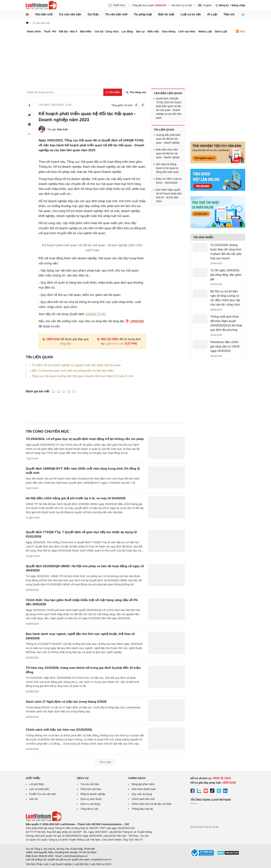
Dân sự (140, 31)
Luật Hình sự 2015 (101, 864)
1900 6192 (51, 339)
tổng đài (65, 344)
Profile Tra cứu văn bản (43, 794)
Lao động (127, 31)
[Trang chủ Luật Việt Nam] (42, 5)
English (205, 5)
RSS (241, 31)
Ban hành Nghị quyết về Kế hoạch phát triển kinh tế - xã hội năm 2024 (169, 195)
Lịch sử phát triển (39, 789)
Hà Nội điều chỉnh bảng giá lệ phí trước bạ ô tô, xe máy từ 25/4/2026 (76, 498)
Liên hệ (33, 799)
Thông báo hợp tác (142, 809)
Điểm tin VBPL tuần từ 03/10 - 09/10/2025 (169, 181)
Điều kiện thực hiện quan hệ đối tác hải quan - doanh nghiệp (168, 153)
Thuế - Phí (50, 31)
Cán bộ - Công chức (107, 31)
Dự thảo (93, 14)
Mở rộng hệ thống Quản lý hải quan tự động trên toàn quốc (167, 168)
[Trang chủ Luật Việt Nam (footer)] (44, 820)
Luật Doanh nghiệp (61, 864)
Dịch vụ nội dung (90, 804)
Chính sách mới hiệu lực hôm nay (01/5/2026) (59, 730)
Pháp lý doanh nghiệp (93, 794)
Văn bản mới (44, 14)
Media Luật (205, 31)
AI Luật (212, 14)
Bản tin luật (166, 14)
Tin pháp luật (143, 14)
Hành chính (34, 31)
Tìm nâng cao (136, 92)
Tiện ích (229, 14)
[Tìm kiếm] (113, 92)
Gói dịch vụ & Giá (181, 5)
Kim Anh (62, 129)
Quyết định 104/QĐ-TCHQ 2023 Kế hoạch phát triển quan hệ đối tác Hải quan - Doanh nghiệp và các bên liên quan (169, 108)
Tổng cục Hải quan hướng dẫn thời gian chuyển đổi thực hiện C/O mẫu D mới (82, 376)
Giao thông (169, 31)
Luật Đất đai (81, 864)
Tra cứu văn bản (70, 14)
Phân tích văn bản (91, 789)
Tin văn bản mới (116, 14)
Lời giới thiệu (37, 784)
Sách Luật (221, 31)
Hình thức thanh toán (144, 789)
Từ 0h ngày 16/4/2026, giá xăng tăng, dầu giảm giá (226, 275)
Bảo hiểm (86, 31)
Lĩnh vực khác (187, 31)
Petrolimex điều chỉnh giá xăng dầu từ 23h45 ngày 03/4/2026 (225, 346)
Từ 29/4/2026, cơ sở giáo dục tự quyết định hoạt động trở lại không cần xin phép (85, 439)
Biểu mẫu (153, 31)
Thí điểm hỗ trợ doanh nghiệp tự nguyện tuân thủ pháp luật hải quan (76, 365)
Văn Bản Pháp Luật (37, 864)
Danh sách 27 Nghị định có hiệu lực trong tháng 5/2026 (66, 702)
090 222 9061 (108, 339)
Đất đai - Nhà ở (68, 31)
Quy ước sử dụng (142, 794)
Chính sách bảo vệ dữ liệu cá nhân (152, 804)
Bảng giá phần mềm (143, 784)
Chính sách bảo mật (143, 799)
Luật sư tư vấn (191, 14)
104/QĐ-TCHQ (96, 314)
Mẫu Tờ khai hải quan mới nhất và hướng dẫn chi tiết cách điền (73, 371)
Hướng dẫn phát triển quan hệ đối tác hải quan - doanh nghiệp (168, 139)
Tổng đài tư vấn (89, 809)
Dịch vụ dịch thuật (91, 799)
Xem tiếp (105, 762)
